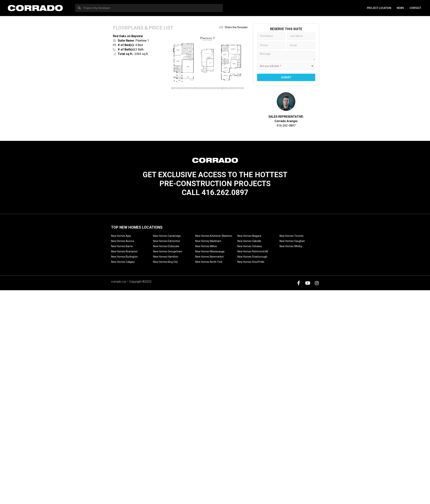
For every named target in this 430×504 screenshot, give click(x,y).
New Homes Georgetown (168, 251)
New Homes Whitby (291, 246)
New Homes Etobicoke (166, 246)
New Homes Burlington (124, 257)
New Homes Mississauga (210, 251)
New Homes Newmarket (209, 257)
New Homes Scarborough (252, 257)
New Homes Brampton (124, 251)
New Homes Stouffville (251, 262)
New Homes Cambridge (167, 236)
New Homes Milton (206, 246)
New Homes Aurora (122, 241)
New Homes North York (209, 262)
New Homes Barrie (122, 246)
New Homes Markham (208, 241)
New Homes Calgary (123, 262)
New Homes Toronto (292, 236)
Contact (415, 8)
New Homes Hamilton (166, 257)
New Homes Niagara (249, 236)
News (400, 8)
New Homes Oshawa (250, 246)
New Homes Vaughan (292, 241)
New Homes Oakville (249, 241)
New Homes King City (165, 262)
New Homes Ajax (121, 236)
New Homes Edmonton (167, 241)
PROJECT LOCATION (379, 8)
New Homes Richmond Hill (253, 251)
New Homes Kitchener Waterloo (214, 236)
